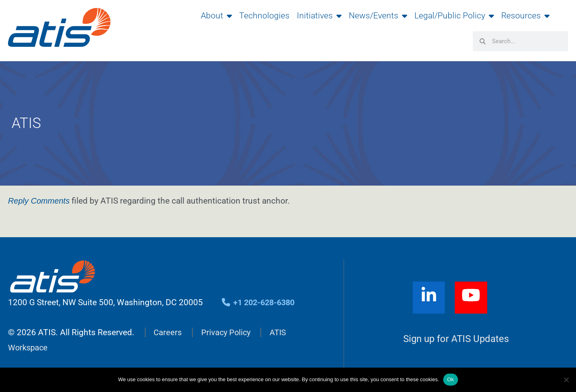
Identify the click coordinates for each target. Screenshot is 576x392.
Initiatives (319, 16)
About (216, 16)
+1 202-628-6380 (260, 302)
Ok (451, 379)
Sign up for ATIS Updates (456, 339)
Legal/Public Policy (454, 16)
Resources (525, 16)
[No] (566, 380)
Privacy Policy (228, 332)
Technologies (264, 16)
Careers (168, 332)
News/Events (378, 16)
